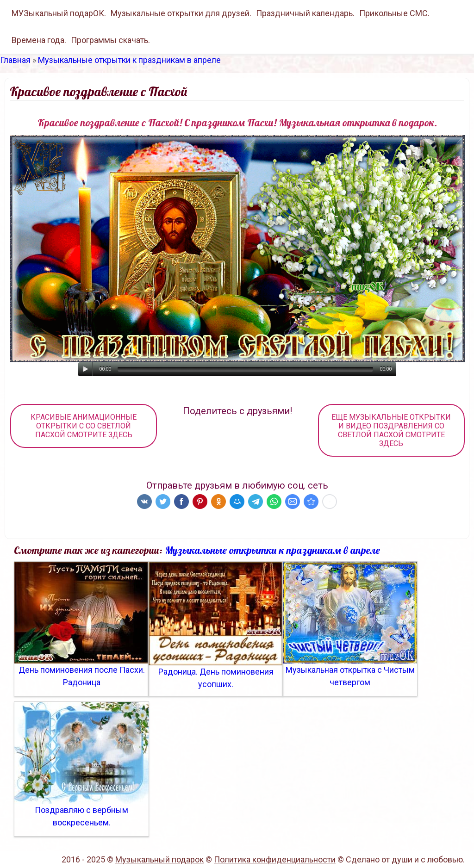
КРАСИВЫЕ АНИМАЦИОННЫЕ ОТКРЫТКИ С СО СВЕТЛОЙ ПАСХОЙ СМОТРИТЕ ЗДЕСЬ (84, 426)
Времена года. (39, 40)
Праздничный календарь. (305, 13)
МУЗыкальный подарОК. (59, 13)
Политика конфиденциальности (275, 859)
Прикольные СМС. (394, 13)
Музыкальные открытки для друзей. (181, 13)
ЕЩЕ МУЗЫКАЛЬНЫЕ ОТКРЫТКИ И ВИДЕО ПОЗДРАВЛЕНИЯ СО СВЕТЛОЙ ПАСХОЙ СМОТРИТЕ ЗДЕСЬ (391, 430)
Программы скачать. (110, 40)
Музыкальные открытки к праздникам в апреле (129, 60)
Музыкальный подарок (159, 859)
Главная (15, 60)
